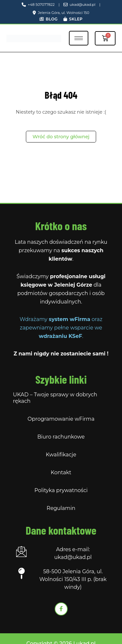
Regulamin (61, 508)
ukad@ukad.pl (79, 5)
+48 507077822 (38, 5)
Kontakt (61, 472)
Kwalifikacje (61, 455)
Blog (49, 19)
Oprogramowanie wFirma (61, 419)
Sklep (73, 19)
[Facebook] (61, 609)
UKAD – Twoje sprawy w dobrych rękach (55, 398)
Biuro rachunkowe (61, 437)
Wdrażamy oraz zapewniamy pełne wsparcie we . (61, 328)
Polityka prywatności (61, 490)
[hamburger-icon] (79, 38)
